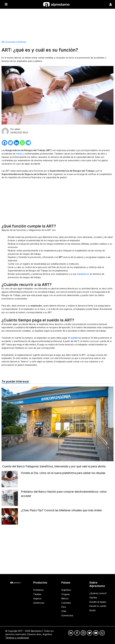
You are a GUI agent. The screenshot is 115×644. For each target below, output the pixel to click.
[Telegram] (28, 143)
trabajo (20, 154)
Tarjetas (37, 594)
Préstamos (38, 590)
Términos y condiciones (17, 638)
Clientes (93, 597)
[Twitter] (10, 143)
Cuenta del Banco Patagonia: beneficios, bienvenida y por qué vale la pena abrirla (54, 466)
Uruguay (66, 594)
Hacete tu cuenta (98, 606)
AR (3, 42)
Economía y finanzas (16, 42)
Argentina (66, 590)
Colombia (66, 603)
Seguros (37, 598)
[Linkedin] (16, 143)
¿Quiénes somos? (98, 593)
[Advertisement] (57, 23)
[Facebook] (5, 143)
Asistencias (39, 603)
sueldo (74, 338)
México (65, 598)
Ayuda (92, 610)
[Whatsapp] (22, 143)
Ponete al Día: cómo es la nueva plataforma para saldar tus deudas (64, 473)
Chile (64, 611)
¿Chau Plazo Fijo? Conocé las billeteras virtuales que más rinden (61, 510)
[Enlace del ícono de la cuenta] (111, 4)
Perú (64, 607)
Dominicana (67, 616)
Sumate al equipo (98, 602)
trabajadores (83, 274)
